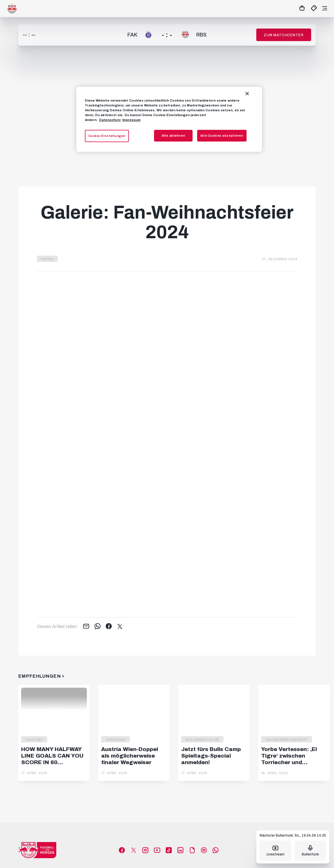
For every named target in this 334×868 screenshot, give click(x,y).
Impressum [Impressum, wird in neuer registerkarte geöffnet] (131, 120)
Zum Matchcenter (284, 35)
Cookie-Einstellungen (107, 136)
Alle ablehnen (173, 136)
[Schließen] (247, 94)
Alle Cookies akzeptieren (222, 136)
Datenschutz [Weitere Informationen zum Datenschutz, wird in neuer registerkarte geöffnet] (110, 120)
